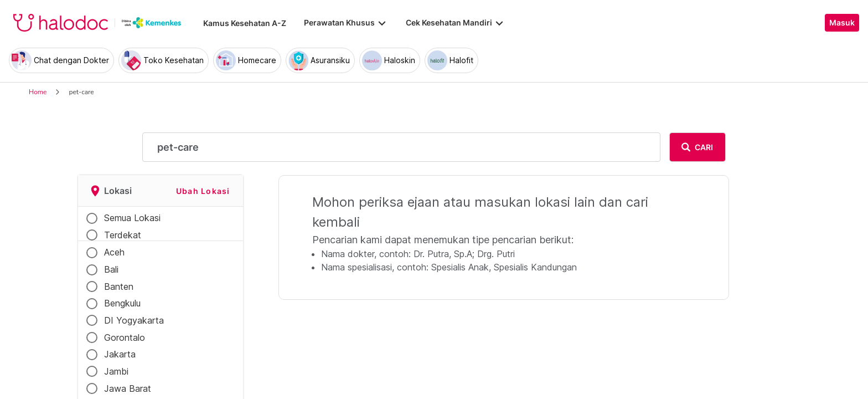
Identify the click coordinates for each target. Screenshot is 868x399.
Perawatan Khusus (346, 23)
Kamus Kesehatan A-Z (245, 23)
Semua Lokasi (132, 218)
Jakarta (120, 354)
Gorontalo (125, 337)
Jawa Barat (128, 388)
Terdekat (123, 235)
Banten (119, 287)
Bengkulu (122, 303)
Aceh (114, 252)
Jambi (116, 371)
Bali (111, 269)
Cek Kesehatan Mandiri (456, 23)
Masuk (842, 23)
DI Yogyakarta (134, 320)
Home (38, 92)
